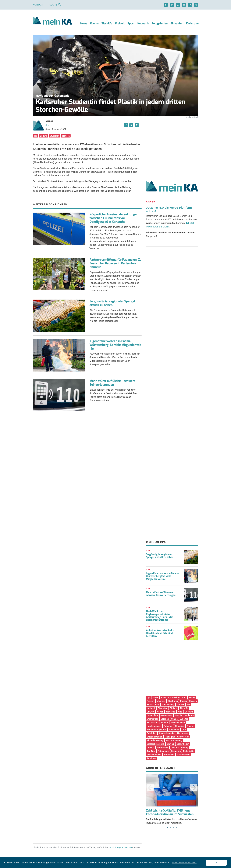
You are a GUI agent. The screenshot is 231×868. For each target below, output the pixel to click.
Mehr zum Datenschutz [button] (184, 863)
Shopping (180, 726)
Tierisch (66, 136)
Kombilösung (168, 705)
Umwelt (150, 712)
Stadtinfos (173, 701)
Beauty (185, 747)
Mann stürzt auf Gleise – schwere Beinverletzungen (112, 383)
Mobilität (161, 701)
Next (194, 788)
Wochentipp (153, 719)
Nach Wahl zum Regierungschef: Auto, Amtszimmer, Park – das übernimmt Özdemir (160, 616)
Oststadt (175, 747)
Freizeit (120, 24)
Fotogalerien (160, 24)
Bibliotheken (183, 744)
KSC (184, 697)
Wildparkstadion (155, 737)
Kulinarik (143, 24)
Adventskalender (167, 733)
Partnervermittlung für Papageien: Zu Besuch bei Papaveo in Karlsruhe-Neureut (115, 263)
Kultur (150, 705)
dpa (48, 125)
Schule (175, 719)
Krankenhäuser (154, 726)
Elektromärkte (183, 755)
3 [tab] (174, 827)
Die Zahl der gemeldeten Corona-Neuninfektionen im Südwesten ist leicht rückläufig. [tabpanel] (172, 799)
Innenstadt (174, 730)
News (84, 24)
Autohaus (151, 758)
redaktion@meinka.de (120, 848)
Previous (150, 788)
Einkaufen (177, 24)
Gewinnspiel (166, 715)
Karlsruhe (192, 24)
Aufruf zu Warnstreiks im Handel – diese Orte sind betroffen (160, 633)
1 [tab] (168, 827)
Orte (184, 730)
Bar (167, 740)
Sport (131, 24)
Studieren (55, 136)
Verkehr (165, 722)
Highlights (170, 737)
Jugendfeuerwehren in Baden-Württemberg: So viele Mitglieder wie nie (115, 345)
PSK (157, 705)
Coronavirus (174, 697)
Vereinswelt (162, 747)
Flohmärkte (189, 751)
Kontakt (38, 5)
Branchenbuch (178, 722)
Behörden (152, 733)
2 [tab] (171, 827)
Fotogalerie (163, 751)
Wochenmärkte (154, 755)
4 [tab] (177, 827)
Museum (189, 712)
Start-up (171, 744)
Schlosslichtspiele (156, 744)
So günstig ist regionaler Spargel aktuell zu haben (112, 303)
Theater (190, 726)
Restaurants (153, 722)
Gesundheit (152, 715)
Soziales (165, 719)
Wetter (160, 712)
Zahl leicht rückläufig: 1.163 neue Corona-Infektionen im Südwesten (170, 812)
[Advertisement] (172, 146)
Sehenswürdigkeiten (157, 730)
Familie (178, 715)
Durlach (151, 747)
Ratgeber (168, 726)
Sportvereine (183, 737)
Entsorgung (177, 740)
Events (94, 24)
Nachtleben (183, 733)
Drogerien (176, 751)
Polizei (184, 701)
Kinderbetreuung (155, 740)
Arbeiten (184, 719)
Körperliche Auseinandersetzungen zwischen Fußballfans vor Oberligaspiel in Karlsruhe (114, 218)
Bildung (44, 136)
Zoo (189, 705)
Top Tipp (151, 751)
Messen (193, 701)
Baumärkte (169, 755)
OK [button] (216, 863)
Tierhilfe (107, 24)
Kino (180, 712)
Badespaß (170, 712)
